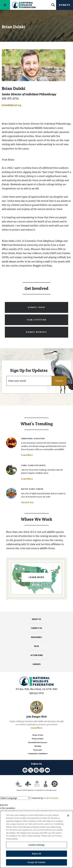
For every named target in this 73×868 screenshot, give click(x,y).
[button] (59, 381)
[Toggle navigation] (5, 5)
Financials (38, 750)
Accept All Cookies (37, 862)
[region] (36, 839)
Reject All (37, 854)
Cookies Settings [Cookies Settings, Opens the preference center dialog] (36, 845)
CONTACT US (36, 628)
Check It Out (27, 502)
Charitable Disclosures (38, 743)
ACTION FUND (37, 655)
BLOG (37, 646)
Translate (51, 798)
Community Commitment (38, 754)
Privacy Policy (38, 739)
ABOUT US (36, 619)
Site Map (38, 746)
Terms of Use (38, 735)
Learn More (27, 455)
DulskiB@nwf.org (11, 105)
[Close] (68, 816)
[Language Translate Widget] (15, 798)
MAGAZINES (36, 637)
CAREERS (37, 664)
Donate (65, 5)
